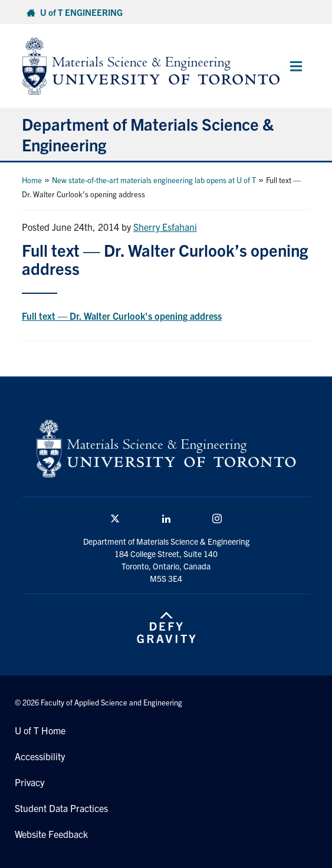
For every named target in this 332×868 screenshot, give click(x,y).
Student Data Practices (61, 808)
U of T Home (40, 730)
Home (32, 180)
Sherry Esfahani (165, 227)
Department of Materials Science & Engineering (148, 134)
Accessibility (40, 756)
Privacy (29, 782)
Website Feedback (51, 834)
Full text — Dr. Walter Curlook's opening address (122, 316)
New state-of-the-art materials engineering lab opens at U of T (154, 180)
